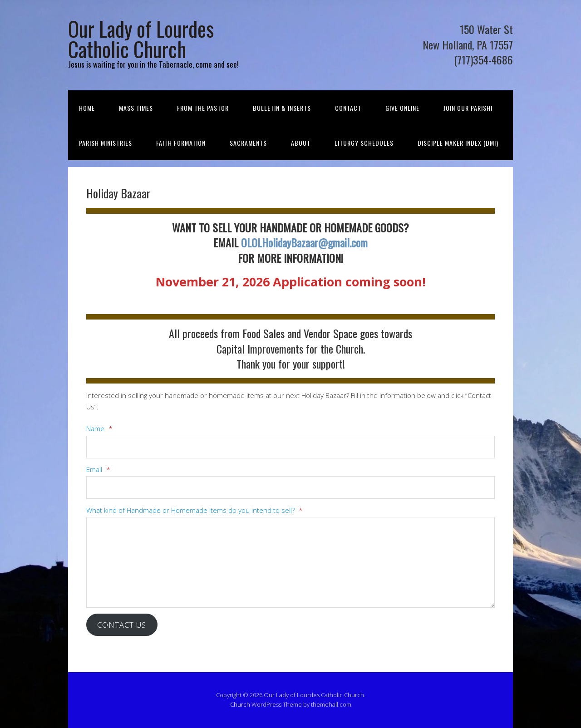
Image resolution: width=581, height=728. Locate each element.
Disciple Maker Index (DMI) (458, 143)
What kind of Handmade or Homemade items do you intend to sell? (194, 510)
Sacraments (248, 143)
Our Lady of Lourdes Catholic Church (141, 39)
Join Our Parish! (468, 108)
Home (87, 108)
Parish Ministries (106, 143)
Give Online (402, 108)
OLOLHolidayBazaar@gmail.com (304, 242)
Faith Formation (181, 143)
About (301, 143)
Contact (348, 108)
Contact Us (122, 625)
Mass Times (136, 108)
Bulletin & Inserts (282, 108)
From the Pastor (203, 108)
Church (240, 704)
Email (98, 469)
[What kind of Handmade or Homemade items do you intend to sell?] (290, 562)
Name (99, 428)
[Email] (290, 487)
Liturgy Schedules (364, 143)
